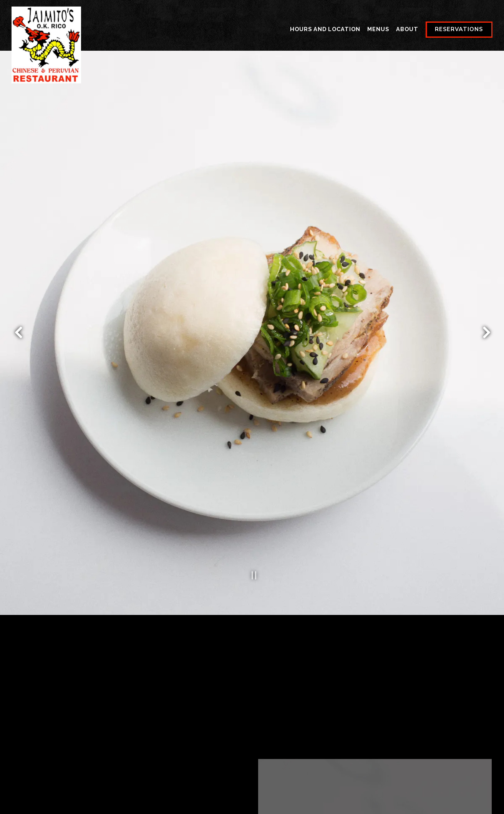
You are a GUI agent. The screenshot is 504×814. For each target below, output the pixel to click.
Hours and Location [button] (325, 29)
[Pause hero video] (252, 542)
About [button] (407, 29)
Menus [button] (378, 29)
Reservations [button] (459, 29)
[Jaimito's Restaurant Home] (46, 45)
